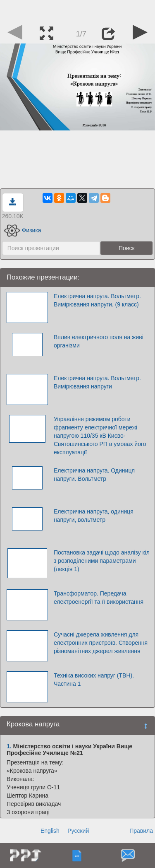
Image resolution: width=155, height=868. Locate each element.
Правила (141, 831)
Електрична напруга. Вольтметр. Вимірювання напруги (97, 382)
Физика (23, 230)
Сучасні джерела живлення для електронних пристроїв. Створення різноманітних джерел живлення (101, 643)
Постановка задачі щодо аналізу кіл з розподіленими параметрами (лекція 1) (102, 561)
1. (9, 746)
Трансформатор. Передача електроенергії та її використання (99, 598)
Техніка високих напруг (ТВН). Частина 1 (94, 680)
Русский (78, 831)
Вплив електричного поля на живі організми (99, 341)
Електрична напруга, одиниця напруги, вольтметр (94, 516)
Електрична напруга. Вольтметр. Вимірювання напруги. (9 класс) (97, 300)
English (50, 831)
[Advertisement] (78, 10)
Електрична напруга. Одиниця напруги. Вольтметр (94, 475)
